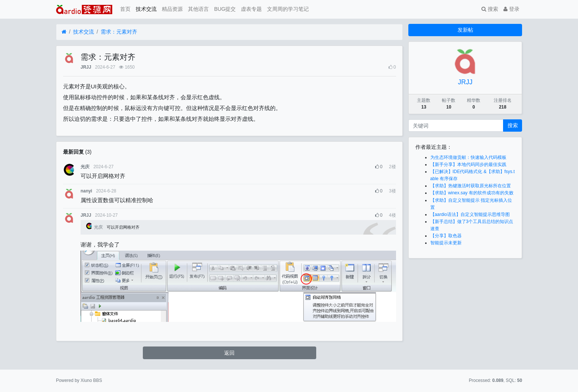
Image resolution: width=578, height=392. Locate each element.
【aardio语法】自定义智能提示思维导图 (470, 214)
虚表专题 (251, 9)
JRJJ (86, 67)
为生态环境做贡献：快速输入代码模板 (468, 157)
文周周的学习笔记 (288, 9)
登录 (511, 9)
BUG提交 (225, 9)
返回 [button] (229, 353)
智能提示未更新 (446, 243)
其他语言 (198, 9)
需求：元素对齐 (119, 32)
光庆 (85, 167)
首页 (125, 9)
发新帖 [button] (465, 30)
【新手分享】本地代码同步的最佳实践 (468, 164)
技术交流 (146, 9)
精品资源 (172, 9)
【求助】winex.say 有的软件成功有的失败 (472, 193)
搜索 (490, 9)
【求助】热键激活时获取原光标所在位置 (471, 186)
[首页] (64, 32)
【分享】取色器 (446, 236)
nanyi (86, 191)
